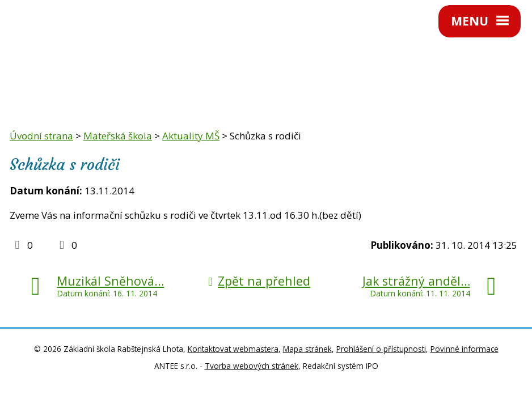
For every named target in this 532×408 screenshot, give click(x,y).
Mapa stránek (307, 349)
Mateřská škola (118, 136)
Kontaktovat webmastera (233, 349)
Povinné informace (465, 349)
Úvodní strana (41, 136)
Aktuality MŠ (191, 136)
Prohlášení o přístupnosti (381, 349)
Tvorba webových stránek (252, 366)
